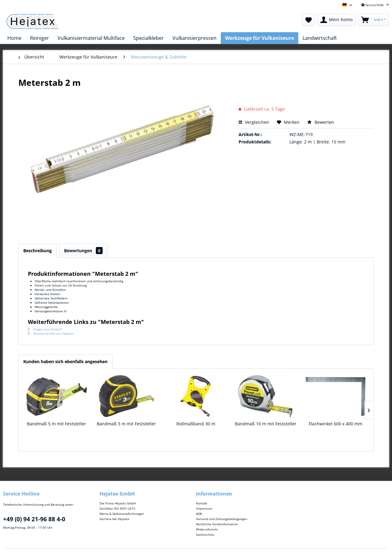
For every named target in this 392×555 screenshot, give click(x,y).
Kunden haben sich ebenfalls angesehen (65, 361)
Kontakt (202, 503)
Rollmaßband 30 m (196, 424)
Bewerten (321, 122)
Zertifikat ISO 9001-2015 (117, 508)
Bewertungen (83, 251)
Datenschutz (205, 534)
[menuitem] (309, 20)
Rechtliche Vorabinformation (217, 524)
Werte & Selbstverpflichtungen (122, 514)
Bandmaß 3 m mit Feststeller (126, 424)
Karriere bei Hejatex (114, 519)
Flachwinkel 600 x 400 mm (335, 424)
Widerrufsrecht (207, 529)
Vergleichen (254, 122)
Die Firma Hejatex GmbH (118, 503)
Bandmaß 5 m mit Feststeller (57, 424)
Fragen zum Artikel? (45, 329)
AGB (199, 514)
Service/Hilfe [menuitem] (373, 5)
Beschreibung (38, 251)
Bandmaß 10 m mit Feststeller (266, 424)
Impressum (204, 508)
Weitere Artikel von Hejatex (51, 333)
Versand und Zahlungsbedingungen (222, 519)
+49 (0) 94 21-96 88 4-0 (34, 519)
